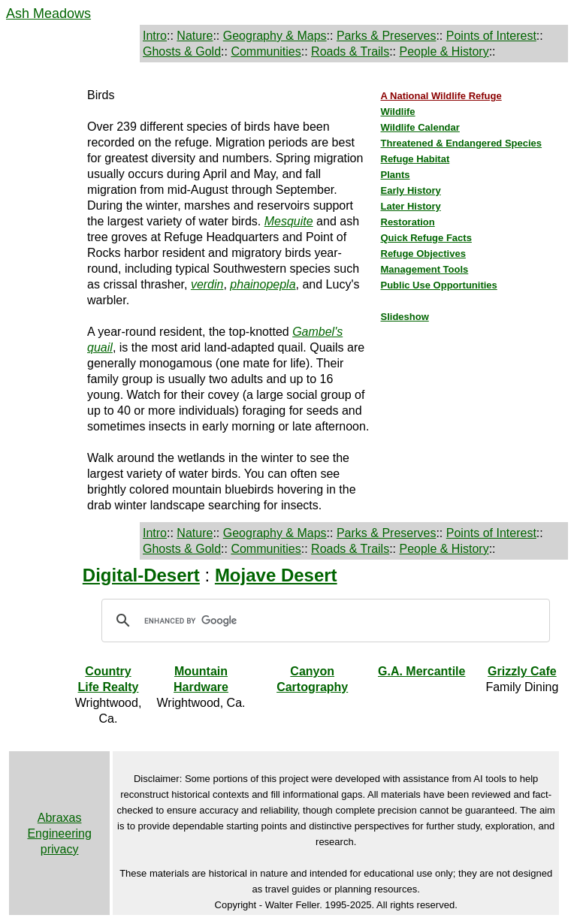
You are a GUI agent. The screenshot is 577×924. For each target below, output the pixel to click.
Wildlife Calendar (420, 127)
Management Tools (425, 269)
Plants (396, 175)
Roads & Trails (350, 51)
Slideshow (405, 317)
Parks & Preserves (386, 36)
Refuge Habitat (415, 159)
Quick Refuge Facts (426, 238)
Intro (155, 36)
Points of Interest (491, 36)
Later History (411, 206)
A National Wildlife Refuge (441, 96)
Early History (411, 190)
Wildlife (398, 112)
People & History (444, 51)
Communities (266, 51)
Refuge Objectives (423, 254)
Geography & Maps (275, 36)
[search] (323, 621)
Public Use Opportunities (439, 285)
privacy (60, 849)
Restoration (408, 222)
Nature (195, 36)
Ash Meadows (48, 14)
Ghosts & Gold (182, 51)
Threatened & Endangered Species (462, 143)
